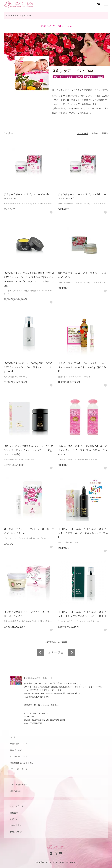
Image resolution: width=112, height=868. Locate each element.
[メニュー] (106, 5)
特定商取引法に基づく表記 (22, 763)
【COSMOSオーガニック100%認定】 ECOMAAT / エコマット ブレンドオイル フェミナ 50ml (28, 367)
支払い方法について (19, 756)
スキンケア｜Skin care (22, 15)
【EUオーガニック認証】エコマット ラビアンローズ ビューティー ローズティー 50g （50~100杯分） (28, 450)
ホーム (13, 737)
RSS (12, 791)
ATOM (18, 791)
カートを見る (16, 825)
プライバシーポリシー (20, 769)
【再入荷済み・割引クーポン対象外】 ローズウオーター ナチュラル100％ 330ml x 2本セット (83, 450)
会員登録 (14, 813)
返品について (16, 750)
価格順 (95, 133)
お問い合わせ (16, 832)
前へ (40, 652)
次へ (72, 652)
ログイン (14, 819)
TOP (8, 15)
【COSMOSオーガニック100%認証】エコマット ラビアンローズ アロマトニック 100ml (83, 533)
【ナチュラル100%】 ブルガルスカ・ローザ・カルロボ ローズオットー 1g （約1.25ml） (83, 367)
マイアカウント (17, 806)
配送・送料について (19, 743)
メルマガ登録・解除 (19, 784)
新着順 (105, 133)
